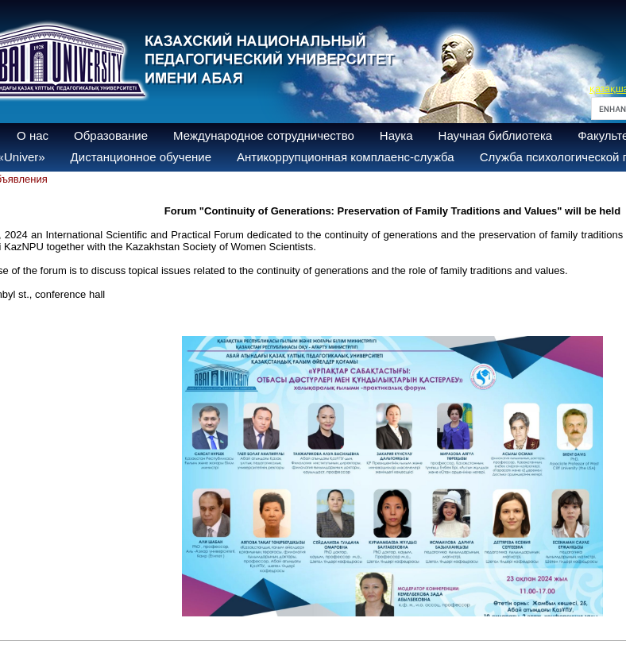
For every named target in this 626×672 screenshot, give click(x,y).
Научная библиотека (496, 135)
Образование (111, 135)
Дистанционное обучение (141, 157)
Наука (396, 135)
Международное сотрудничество (264, 135)
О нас (33, 135)
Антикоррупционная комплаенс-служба (346, 157)
